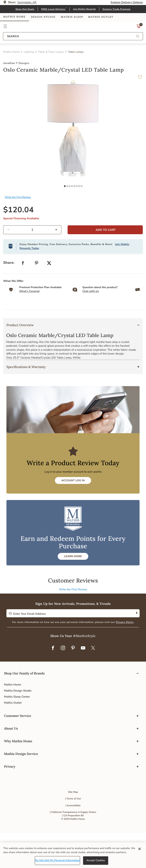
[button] (5, 26)
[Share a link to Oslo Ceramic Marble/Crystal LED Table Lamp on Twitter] (49, 298)
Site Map (73, 827)
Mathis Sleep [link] (72, 17)
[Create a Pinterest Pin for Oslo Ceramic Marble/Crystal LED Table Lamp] (37, 299)
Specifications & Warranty (26, 402)
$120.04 (19, 245)
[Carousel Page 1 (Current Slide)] (70, 342)
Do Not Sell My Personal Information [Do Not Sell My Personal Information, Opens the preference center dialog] (58, 860)
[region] (73, 855)
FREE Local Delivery (53, 9)
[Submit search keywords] (138, 37)
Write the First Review (18, 232)
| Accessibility (73, 840)
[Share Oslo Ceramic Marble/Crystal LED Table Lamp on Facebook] (23, 299)
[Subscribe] (136, 648)
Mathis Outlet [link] (101, 17)
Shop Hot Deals (25, 9)
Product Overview (20, 360)
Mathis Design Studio (18, 725)
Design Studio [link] (43, 17)
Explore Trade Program (117, 9)
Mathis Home (13, 719)
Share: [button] (9, 298)
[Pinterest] (73, 683)
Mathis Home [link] (14, 17)
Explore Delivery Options (127, 2)
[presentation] (74, 342)
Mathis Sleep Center (17, 731)
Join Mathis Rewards (84, 9)
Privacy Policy (125, 657)
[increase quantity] (58, 265)
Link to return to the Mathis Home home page (73, 26)
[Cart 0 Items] (139, 27)
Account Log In (73, 515)
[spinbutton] (32, 265)
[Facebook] (53, 683)
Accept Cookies (96, 860)
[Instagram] (63, 683)
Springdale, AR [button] (27, 2)
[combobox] (73, 36)
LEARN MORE (73, 591)
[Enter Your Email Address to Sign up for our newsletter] (70, 648)
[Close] (140, 849)
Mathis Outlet (13, 738)
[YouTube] (83, 683)
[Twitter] (93, 683)
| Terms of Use (73, 834)
